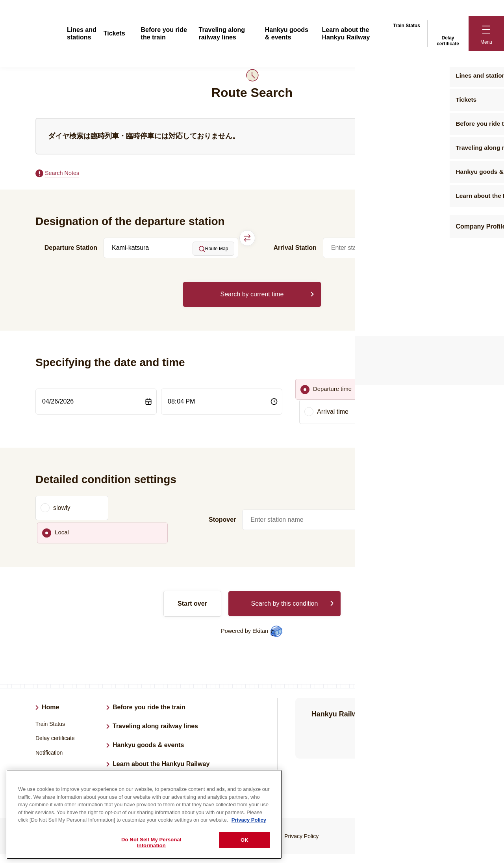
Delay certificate (448, 33)
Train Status (407, 24)
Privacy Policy (301, 795)
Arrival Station (295, 249)
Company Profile (138, 741)
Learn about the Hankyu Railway (161, 723)
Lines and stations (69, 736)
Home (50, 666)
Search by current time (252, 295)
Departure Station (71, 249)
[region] (144, 814)
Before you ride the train (149, 666)
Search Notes (64, 174)
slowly (62, 490)
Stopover (222, 490)
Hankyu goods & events (148, 704)
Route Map (214, 250)
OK (245, 840)
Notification (49, 711)
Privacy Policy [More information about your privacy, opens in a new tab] (249, 820)
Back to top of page (460, 836)
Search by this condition (284, 562)
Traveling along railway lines (155, 685)
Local (139, 490)
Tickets (114, 33)
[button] (486, 33)
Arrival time (407, 393)
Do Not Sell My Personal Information (151, 843)
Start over (192, 562)
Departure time (334, 393)
